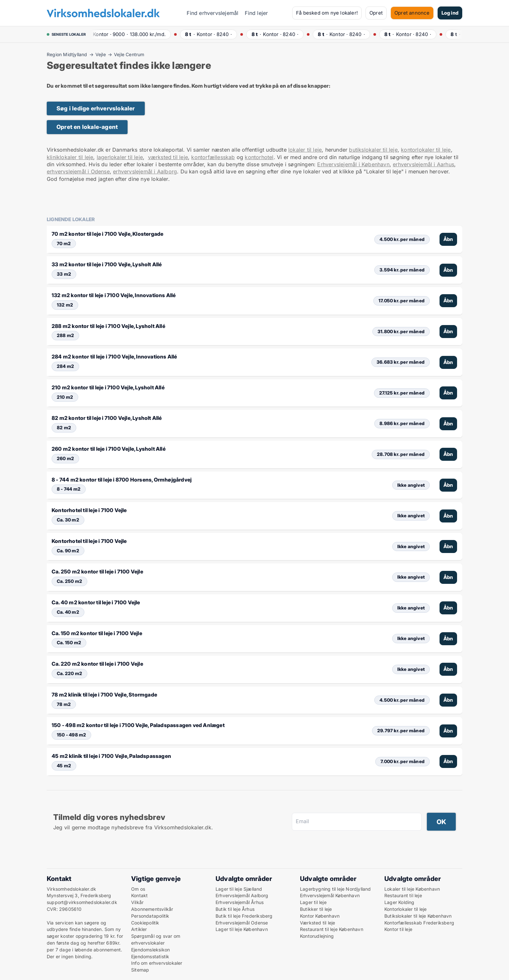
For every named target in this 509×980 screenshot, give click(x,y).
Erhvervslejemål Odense (242, 923)
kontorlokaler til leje (426, 150)
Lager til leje (313, 902)
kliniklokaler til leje (70, 157)
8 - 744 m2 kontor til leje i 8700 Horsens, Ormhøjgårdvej (122, 480)
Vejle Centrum (129, 55)
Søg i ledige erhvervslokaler (96, 108)
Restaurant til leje (403, 895)
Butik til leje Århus (235, 909)
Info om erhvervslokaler (157, 963)
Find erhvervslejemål (212, 13)
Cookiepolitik (145, 923)
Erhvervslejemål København (330, 895)
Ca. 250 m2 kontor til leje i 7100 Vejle (97, 572)
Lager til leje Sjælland (239, 889)
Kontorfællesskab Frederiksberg (419, 923)
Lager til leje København (242, 929)
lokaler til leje (305, 150)
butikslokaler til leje (373, 150)
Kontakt (139, 895)
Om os (138, 889)
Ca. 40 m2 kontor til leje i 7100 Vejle (96, 602)
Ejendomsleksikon (150, 950)
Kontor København (320, 916)
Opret (376, 13)
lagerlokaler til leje (120, 157)
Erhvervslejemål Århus (240, 902)
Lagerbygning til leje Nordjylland (335, 889)
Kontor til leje (398, 929)
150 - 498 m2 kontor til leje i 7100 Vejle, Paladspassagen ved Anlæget (138, 725)
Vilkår (137, 902)
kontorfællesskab (213, 157)
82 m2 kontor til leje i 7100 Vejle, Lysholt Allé (107, 418)
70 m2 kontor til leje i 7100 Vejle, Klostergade (107, 234)
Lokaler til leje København (412, 889)
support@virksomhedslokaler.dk (82, 902)
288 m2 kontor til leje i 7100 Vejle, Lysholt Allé (108, 326)
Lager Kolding (399, 902)
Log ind (450, 13)
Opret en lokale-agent (87, 127)
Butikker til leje (316, 909)
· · (128, 34)
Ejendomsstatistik (150, 956)
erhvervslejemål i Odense (78, 171)
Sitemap (140, 970)
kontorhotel (259, 157)
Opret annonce (412, 13)
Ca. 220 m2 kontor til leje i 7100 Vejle (97, 664)
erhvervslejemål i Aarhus (423, 164)
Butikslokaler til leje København (418, 916)
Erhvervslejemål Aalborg (242, 895)
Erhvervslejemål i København (353, 164)
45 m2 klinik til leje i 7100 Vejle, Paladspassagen (111, 756)
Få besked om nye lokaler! (327, 13)
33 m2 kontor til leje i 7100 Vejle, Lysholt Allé (107, 264)
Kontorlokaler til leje (405, 909)
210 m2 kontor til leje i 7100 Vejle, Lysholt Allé (108, 387)
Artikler (139, 929)
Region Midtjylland (67, 55)
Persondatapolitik (150, 916)
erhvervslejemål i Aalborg (145, 171)
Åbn (448, 239)
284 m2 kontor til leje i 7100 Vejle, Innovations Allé (114, 357)
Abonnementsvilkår (152, 909)
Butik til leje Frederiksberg (244, 916)
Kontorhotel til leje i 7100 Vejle (89, 510)
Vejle (101, 55)
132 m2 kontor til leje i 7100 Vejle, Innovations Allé (114, 295)
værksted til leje (168, 157)
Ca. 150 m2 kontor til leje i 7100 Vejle (97, 633)
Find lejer (256, 13)
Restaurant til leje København (332, 929)
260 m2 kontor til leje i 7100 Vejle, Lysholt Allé (109, 449)
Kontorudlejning (317, 936)
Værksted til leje (317, 923)
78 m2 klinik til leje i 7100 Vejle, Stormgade (104, 695)
